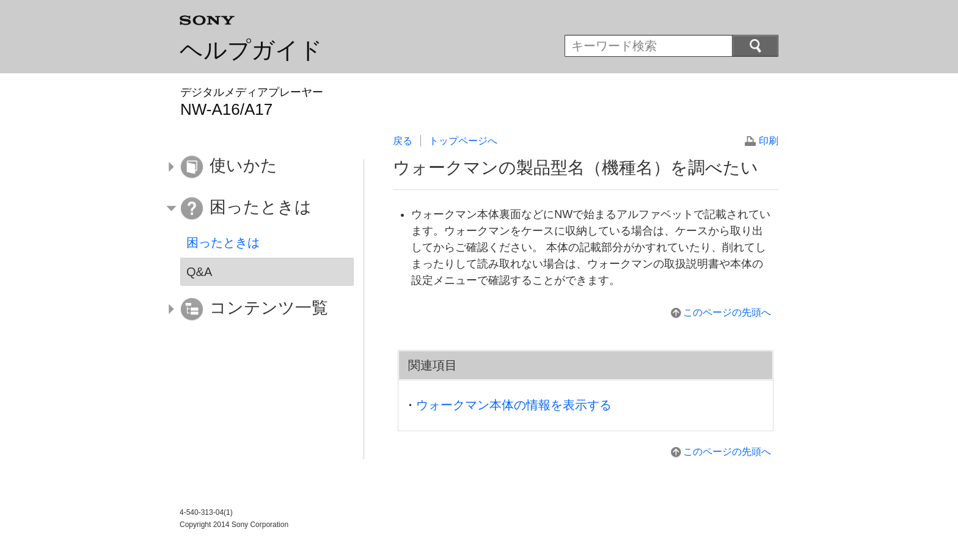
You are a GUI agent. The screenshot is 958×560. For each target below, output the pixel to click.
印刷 (769, 141)
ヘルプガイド (251, 50)
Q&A (199, 272)
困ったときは (223, 242)
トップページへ (463, 141)
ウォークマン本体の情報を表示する (514, 405)
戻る (403, 141)
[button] (258, 167)
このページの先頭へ (727, 312)
